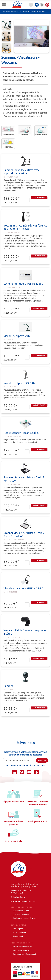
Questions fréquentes (21, 914)
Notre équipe (18, 929)
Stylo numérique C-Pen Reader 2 (23, 284)
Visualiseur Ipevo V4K (17, 336)
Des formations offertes (22, 947)
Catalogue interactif (37, 821)
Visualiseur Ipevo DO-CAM (20, 383)
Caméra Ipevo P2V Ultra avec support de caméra (21, 172)
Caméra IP (10, 686)
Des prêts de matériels (21, 950)
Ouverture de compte (21, 911)
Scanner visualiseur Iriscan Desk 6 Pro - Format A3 (24, 534)
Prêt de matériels (14, 841)
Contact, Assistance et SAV (25, 902)
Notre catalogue (19, 932)
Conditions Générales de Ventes (25, 918)
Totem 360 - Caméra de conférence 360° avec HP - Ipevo (25, 227)
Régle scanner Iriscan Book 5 (21, 433)
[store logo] (17, 5)
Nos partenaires (19, 936)
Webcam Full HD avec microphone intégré (25, 632)
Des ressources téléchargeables (25, 954)
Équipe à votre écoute (14, 802)
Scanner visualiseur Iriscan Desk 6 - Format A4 (25, 479)
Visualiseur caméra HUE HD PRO (24, 588)
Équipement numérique (11, 12)
